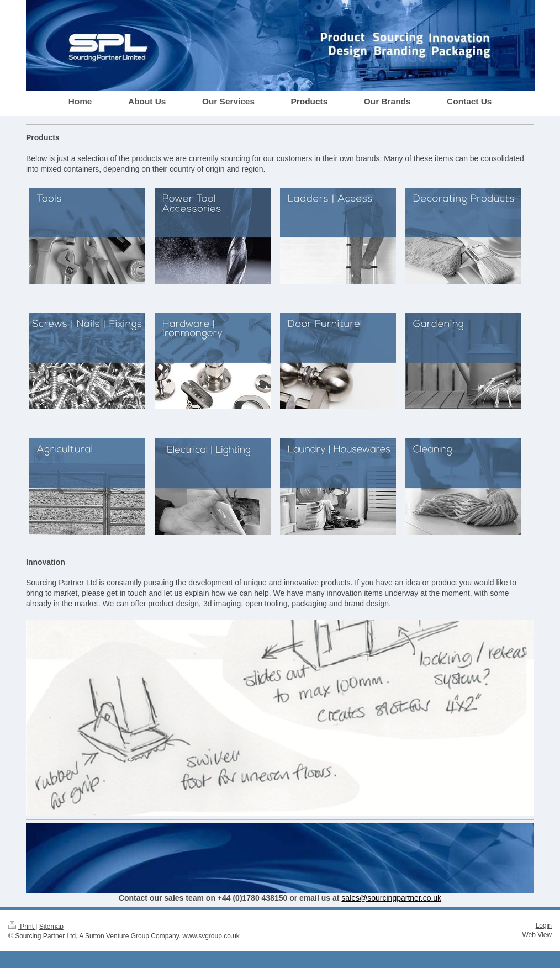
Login (544, 925)
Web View (537, 935)
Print (22, 927)
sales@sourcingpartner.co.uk (391, 898)
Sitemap (51, 927)
